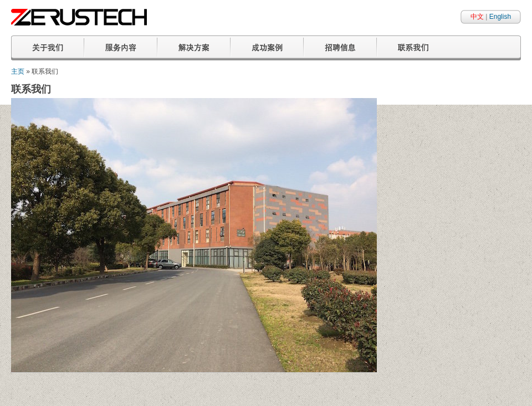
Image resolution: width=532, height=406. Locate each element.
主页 (18, 71)
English (500, 17)
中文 (477, 17)
